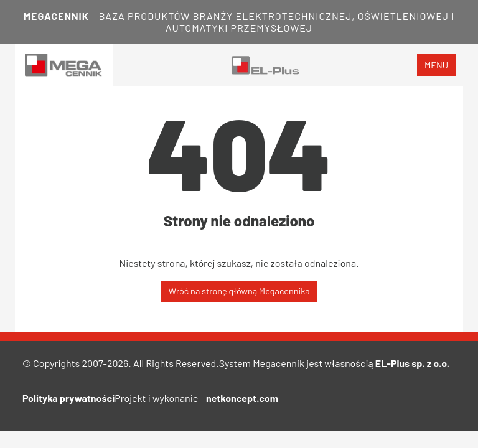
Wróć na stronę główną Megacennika (239, 291)
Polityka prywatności (68, 398)
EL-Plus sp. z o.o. (412, 363)
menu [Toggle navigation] (436, 65)
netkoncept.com (242, 398)
